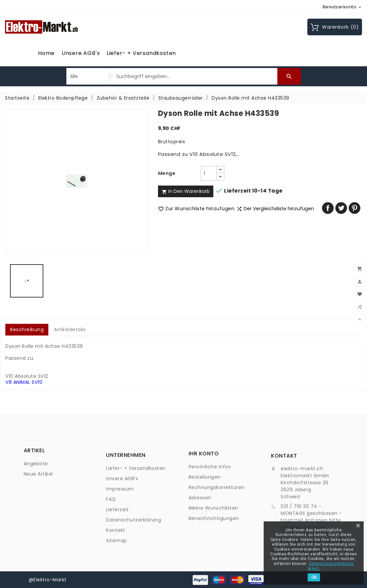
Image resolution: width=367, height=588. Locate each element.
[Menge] (209, 173)
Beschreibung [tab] (27, 329)
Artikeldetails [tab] (70, 329)
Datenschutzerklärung (133, 562)
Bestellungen (205, 510)
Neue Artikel (38, 488)
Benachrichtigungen (214, 551)
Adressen (200, 531)
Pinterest (354, 208)
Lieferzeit (117, 552)
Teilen (328, 208)
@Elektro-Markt (48, 580)
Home (46, 53)
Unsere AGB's (81, 53)
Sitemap (116, 583)
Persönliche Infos (210, 500)
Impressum (120, 531)
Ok (314, 577)
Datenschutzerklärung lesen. (331, 566)
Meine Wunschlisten (213, 541)
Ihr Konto (204, 487)
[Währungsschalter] (342, 7)
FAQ (111, 541)
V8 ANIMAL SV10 (24, 382)
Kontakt (116, 572)
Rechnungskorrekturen (217, 520)
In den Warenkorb (186, 191)
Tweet (341, 208)
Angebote (36, 478)
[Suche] (195, 76)
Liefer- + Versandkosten (141, 53)
